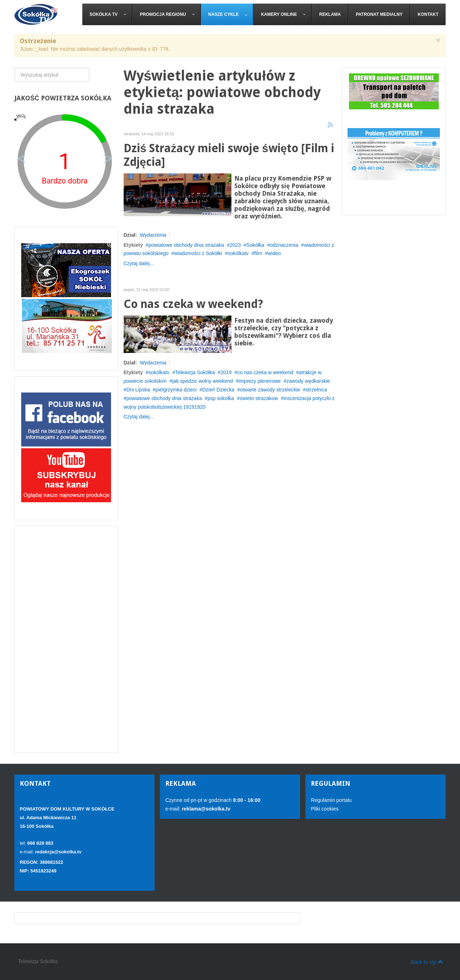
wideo (274, 253)
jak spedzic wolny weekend (203, 381)
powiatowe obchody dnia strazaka (186, 245)
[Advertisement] (66, 639)
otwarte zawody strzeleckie (270, 390)
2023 (235, 245)
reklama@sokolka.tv (205, 809)
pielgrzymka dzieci (176, 390)
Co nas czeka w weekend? (193, 304)
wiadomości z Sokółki (198, 253)
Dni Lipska (138, 390)
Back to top (427, 962)
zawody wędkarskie (308, 381)
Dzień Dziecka (218, 390)
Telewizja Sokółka (195, 372)
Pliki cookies (325, 809)
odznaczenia (284, 245)
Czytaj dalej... (139, 263)
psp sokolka (221, 398)
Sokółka (256, 245)
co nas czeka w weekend (265, 372)
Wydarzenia (153, 235)
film (258, 253)
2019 (226, 372)
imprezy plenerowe (260, 381)
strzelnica (316, 390)
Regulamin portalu (331, 800)
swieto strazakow (259, 398)
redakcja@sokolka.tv (58, 852)
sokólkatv (238, 253)
